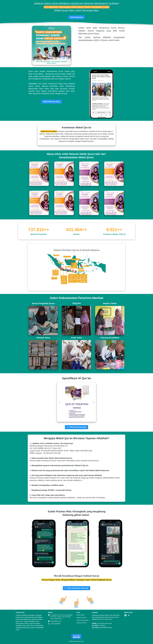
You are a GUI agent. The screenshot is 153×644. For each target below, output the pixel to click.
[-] (125, 615)
